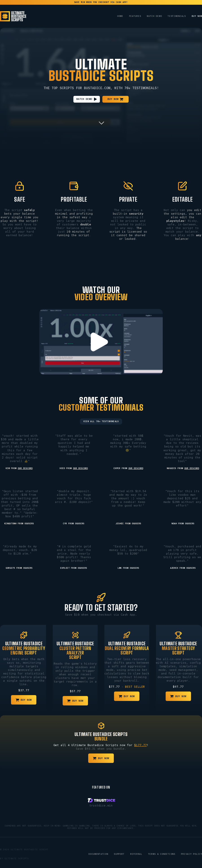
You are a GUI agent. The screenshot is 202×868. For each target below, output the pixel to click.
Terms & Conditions (162, 854)
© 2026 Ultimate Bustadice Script (24, 850)
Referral (136, 854)
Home (120, 16)
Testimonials (177, 16)
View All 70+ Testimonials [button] (101, 421)
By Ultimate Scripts (14, 859)
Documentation (98, 854)
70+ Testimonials (141, 88)
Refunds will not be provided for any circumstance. (101, 828)
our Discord (25, 468)
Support (119, 854)
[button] (87, 99)
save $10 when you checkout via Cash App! (101, 2)
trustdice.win (101, 805)
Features (135, 16)
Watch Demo (154, 16)
